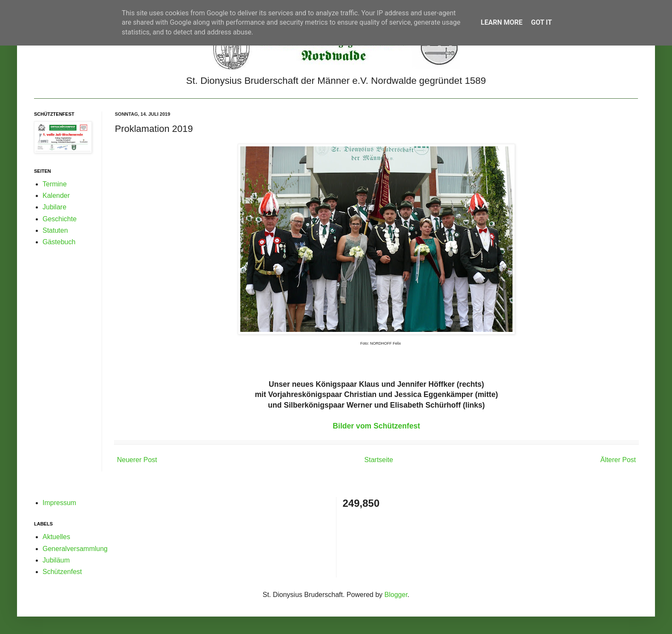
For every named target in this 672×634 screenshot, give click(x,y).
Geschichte (60, 219)
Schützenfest (62, 572)
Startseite (379, 460)
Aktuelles (56, 537)
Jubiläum (56, 560)
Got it (541, 22)
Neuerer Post (137, 460)
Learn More (501, 22)
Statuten (55, 230)
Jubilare (54, 207)
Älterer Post (618, 460)
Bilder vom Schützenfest (376, 426)
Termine (55, 184)
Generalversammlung (75, 549)
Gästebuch (59, 242)
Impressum (59, 503)
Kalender (56, 196)
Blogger (396, 595)
